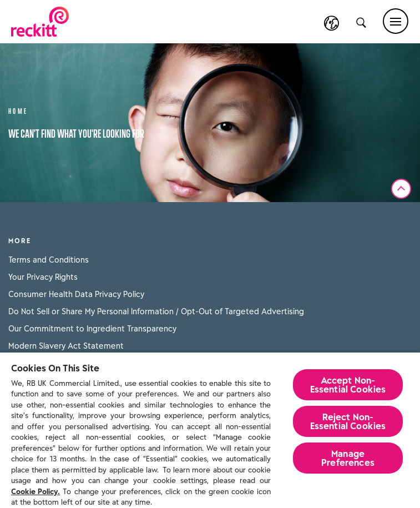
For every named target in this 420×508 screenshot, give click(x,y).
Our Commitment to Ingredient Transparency (92, 329)
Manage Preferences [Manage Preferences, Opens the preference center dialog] (348, 458)
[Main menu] (396, 21)
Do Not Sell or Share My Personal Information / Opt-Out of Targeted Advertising (156, 311)
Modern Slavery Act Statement (66, 346)
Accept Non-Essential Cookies (348, 385)
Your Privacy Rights (43, 277)
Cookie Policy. (36, 492)
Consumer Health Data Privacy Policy (76, 294)
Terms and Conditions (49, 260)
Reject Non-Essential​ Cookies (348, 421)
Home (18, 110)
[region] (210, 430)
